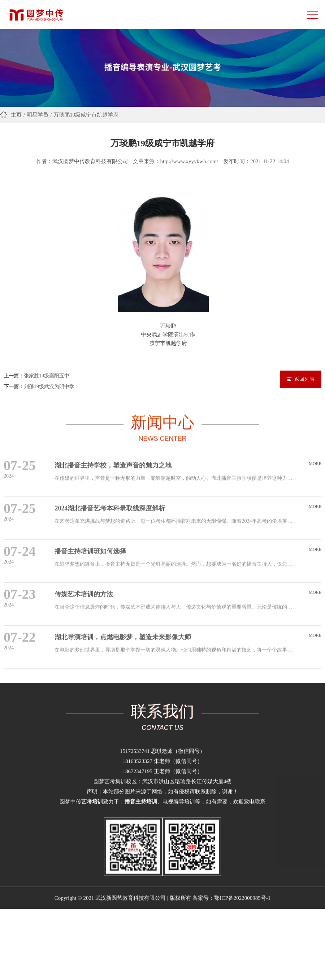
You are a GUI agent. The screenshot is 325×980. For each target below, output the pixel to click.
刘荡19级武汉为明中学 (49, 381)
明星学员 (38, 116)
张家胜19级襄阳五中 (47, 370)
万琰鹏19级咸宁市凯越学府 (86, 116)
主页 (16, 116)
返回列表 (304, 373)
